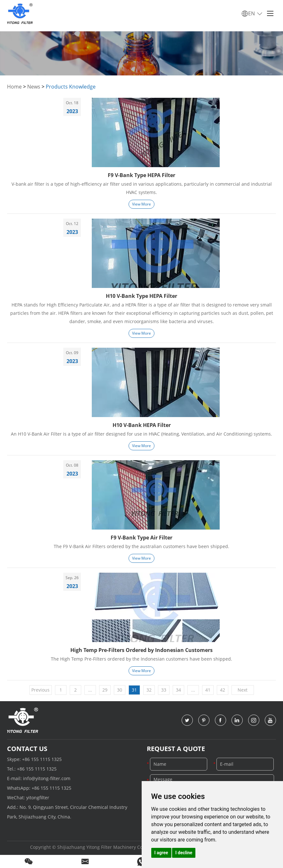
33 (164, 690)
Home (14, 87)
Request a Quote (176, 749)
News (34, 87)
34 (178, 690)
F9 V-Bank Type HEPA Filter (141, 175)
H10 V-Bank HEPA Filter (142, 425)
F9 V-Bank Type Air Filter (141, 538)
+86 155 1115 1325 (42, 759)
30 (120, 690)
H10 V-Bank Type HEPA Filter (141, 296)
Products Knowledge (71, 87)
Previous (40, 690)
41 (208, 690)
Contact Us (27, 749)
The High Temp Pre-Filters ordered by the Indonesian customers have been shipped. (141, 659)
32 (149, 690)
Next (243, 690)
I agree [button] (161, 853)
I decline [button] (184, 853)
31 (134, 690)
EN (252, 14)
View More (141, 204)
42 (223, 690)
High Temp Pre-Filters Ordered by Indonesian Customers (141, 650)
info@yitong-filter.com (47, 778)
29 (105, 690)
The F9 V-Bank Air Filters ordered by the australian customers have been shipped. (141, 546)
